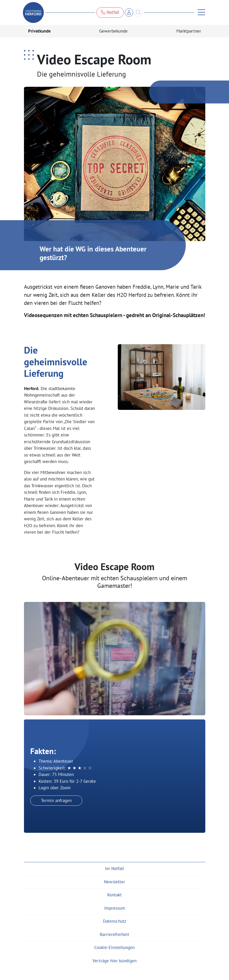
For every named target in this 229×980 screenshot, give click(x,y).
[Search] (138, 13)
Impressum (115, 908)
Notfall (110, 12)
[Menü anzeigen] (200, 13)
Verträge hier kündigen (115, 961)
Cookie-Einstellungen (115, 947)
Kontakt (115, 895)
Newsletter (115, 882)
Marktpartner (189, 31)
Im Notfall (115, 868)
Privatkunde (39, 31)
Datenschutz (115, 921)
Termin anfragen (56, 800)
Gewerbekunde (113, 31)
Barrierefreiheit (115, 934)
